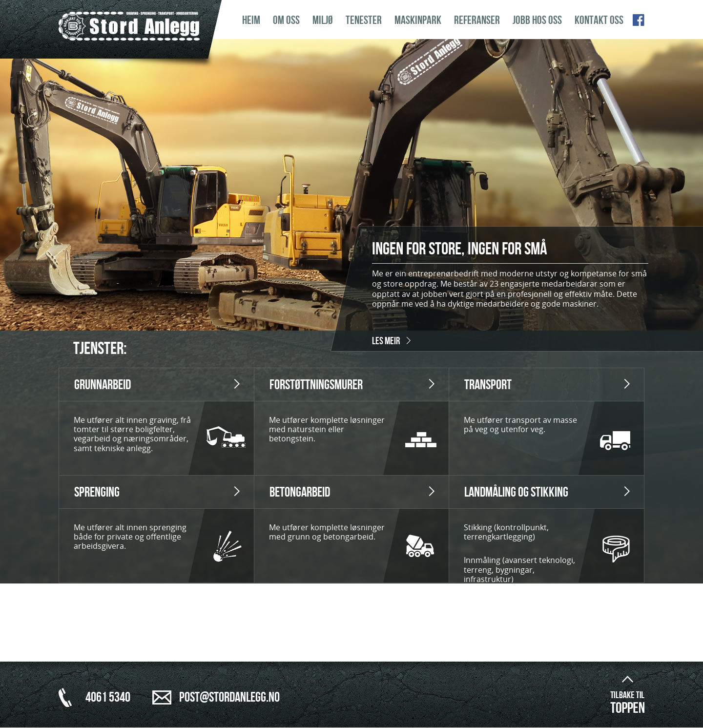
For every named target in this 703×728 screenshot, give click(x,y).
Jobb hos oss (537, 20)
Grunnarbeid (103, 385)
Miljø (323, 20)
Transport (488, 385)
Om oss (286, 20)
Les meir (386, 341)
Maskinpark (418, 20)
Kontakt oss (599, 20)
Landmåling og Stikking (516, 492)
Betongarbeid (300, 492)
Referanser (477, 20)
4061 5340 (108, 697)
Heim (251, 20)
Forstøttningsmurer (316, 385)
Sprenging (97, 492)
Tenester (364, 20)
